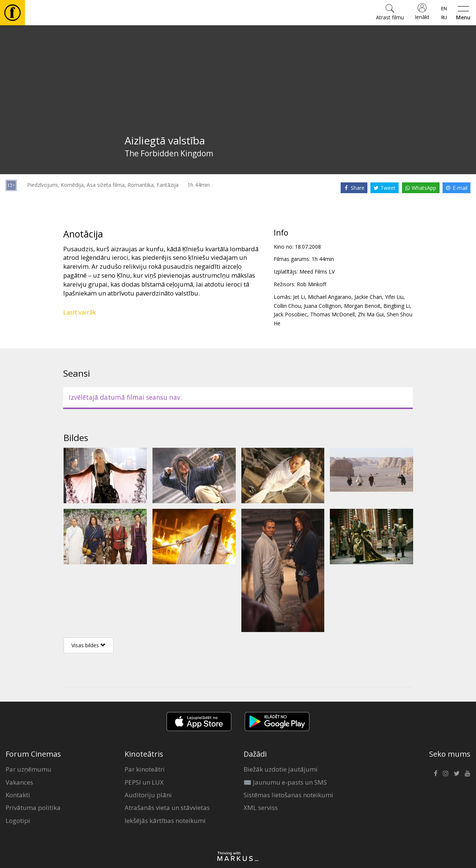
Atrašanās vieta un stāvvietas (167, 808)
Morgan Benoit (362, 306)
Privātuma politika (33, 808)
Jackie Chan (368, 297)
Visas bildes (89, 645)
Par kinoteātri (145, 769)
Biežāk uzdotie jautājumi (281, 769)
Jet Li (299, 297)
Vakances (19, 782)
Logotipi (18, 821)
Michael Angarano (330, 297)
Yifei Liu (394, 297)
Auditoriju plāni (148, 795)
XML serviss (261, 808)
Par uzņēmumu (28, 769)
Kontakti (18, 795)
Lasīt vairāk (80, 312)
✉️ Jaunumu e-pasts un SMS (285, 782)
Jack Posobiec (290, 314)
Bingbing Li (397, 306)
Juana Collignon (322, 306)
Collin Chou (287, 306)
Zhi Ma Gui (371, 314)
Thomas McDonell (332, 314)
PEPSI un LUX (144, 782)
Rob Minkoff (311, 284)
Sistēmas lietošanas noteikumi (288, 795)
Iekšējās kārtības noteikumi (165, 821)
